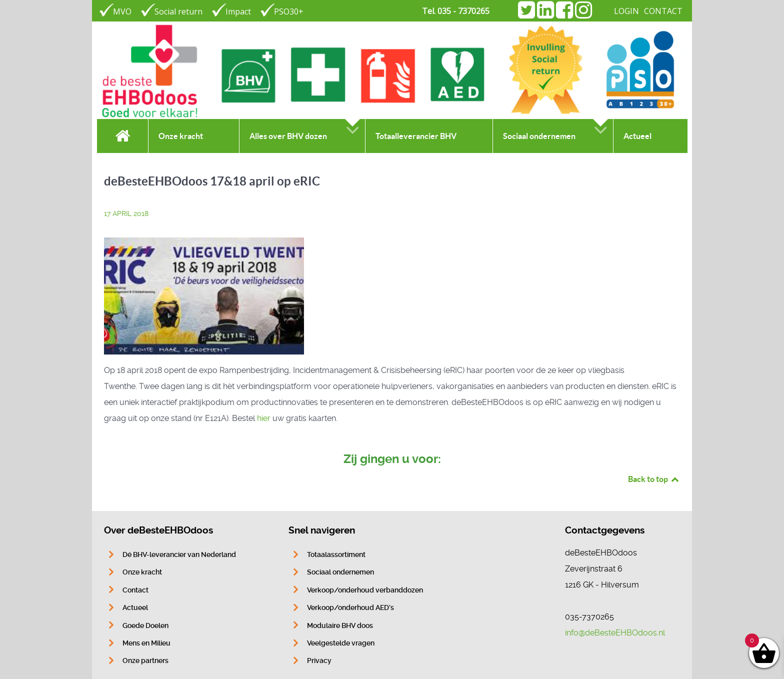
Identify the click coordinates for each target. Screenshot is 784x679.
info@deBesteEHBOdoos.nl (615, 633)
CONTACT (663, 11)
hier (264, 418)
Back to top (654, 479)
